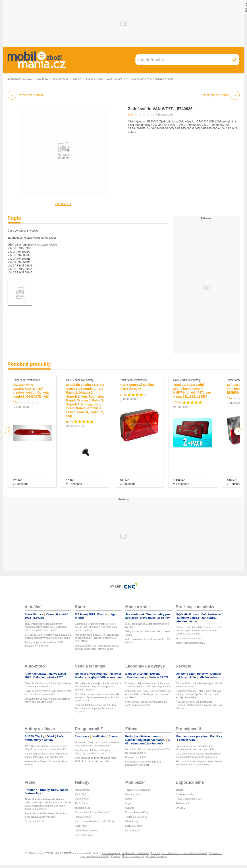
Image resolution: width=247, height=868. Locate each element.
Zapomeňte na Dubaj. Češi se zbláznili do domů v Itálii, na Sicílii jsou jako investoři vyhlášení (148, 694)
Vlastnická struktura (157, 856)
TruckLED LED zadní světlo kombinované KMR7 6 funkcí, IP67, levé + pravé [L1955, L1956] (192, 391)
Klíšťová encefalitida (136, 757)
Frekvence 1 (182, 803)
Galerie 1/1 (63, 204)
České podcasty (184, 794)
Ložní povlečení (134, 826)
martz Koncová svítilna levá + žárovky (137, 387)
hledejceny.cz (82, 790)
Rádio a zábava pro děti (189, 799)
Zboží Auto (81, 826)
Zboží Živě (81, 794)
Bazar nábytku (133, 831)
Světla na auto (94, 79)
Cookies (116, 856)
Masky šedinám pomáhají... (191, 643)
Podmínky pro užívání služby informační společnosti (179, 853)
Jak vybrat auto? (84, 835)
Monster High (133, 794)
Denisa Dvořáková (35, 821)
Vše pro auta (60, 79)
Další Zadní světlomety (26, 380)
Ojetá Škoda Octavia (86, 831)
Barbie (129, 799)
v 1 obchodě (21, 484)
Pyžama (130, 808)
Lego (128, 803)
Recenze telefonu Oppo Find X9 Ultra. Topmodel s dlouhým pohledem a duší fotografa (96, 708)
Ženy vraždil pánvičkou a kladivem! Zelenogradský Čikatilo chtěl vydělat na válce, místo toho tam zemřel (46, 627)
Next (238, 431)
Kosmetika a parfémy (137, 812)
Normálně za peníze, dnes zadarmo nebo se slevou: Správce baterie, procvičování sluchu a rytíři (98, 697)
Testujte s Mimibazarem (138, 790)
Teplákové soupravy (136, 817)
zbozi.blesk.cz (83, 808)
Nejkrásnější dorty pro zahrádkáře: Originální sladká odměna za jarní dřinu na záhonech (199, 705)
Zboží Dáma (82, 803)
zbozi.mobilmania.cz (20, 79)
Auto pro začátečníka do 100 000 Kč (95, 821)
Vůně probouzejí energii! (189, 638)
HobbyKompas (83, 817)
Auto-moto (42, 79)
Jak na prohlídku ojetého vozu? (92, 812)
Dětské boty (132, 821)
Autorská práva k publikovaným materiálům (125, 853)
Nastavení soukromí (133, 856)
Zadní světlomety (117, 79)
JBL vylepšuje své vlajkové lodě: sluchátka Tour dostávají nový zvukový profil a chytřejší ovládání (98, 687)
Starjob (180, 790)
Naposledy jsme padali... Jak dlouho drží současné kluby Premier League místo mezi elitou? (97, 638)
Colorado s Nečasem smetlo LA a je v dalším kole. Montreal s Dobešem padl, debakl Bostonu (96, 627)
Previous (9, 431)
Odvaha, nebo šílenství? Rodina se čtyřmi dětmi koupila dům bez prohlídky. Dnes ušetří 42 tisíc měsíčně (198, 630)
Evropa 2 (181, 808)
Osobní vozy (82, 799)
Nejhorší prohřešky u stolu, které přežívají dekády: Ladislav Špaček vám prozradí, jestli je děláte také (198, 694)
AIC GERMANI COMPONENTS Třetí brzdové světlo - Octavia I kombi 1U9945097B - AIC (32, 391)
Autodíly (77, 79)
